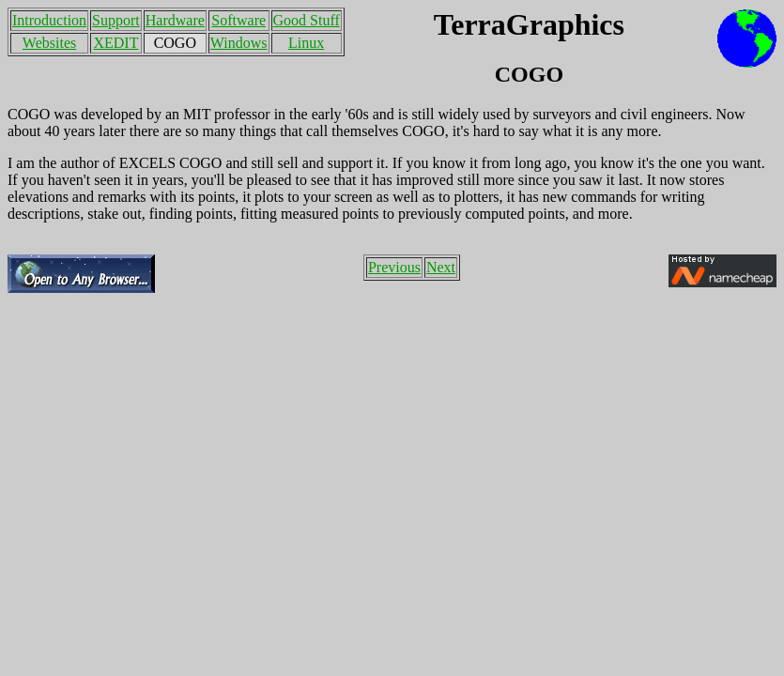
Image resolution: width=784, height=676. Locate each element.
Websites (49, 43)
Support (116, 20)
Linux (306, 43)
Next (441, 267)
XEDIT (115, 43)
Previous (394, 267)
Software (238, 20)
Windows (239, 43)
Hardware (175, 20)
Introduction (49, 20)
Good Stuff (307, 20)
